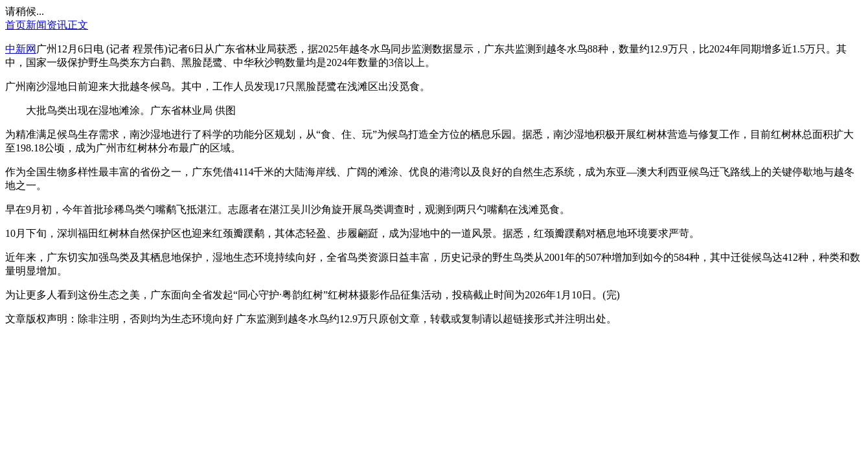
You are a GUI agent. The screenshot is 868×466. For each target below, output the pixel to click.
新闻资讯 (47, 25)
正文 (78, 25)
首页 (16, 25)
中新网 (21, 49)
